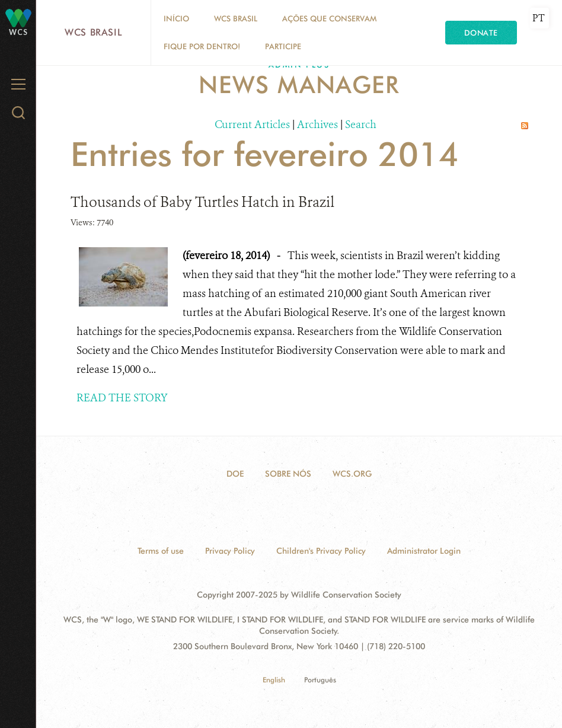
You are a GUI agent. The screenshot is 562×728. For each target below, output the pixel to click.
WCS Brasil (93, 32)
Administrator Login (424, 551)
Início (176, 18)
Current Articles (252, 124)
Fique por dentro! (202, 46)
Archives (317, 124)
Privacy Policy (230, 551)
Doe (235, 474)
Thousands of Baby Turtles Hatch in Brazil (202, 202)
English (274, 680)
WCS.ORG (352, 474)
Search (361, 124)
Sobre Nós (288, 474)
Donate (481, 33)
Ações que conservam (329, 18)
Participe (283, 46)
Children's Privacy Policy (321, 551)
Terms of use (161, 551)
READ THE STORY (122, 398)
